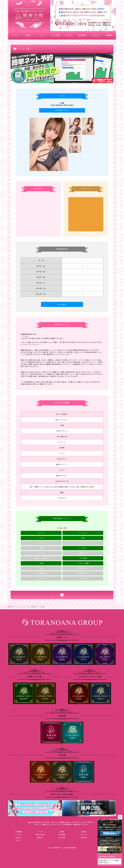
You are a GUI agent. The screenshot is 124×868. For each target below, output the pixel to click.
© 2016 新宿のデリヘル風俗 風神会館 (62, 847)
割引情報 (82, 35)
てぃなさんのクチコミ (86, 214)
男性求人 (40, 837)
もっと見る (62, 304)
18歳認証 (19, 831)
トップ (15, 35)
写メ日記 (62, 837)
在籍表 (42, 35)
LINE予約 (84, 837)
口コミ (19, 840)
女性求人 (19, 837)
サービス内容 (55, 35)
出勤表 (28, 35)
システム (69, 35)
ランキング (96, 35)
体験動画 (109, 35)
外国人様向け (40, 834)
